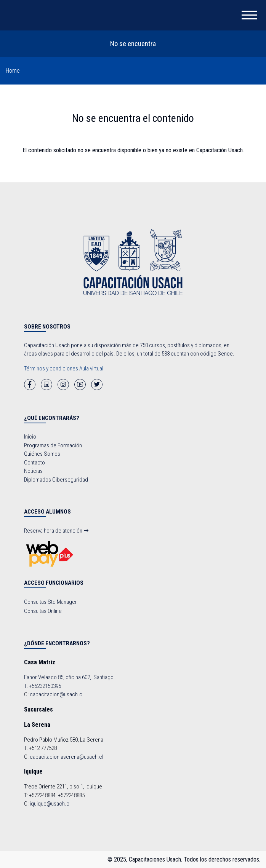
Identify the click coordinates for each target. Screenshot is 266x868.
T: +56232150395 (42, 686)
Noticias (33, 471)
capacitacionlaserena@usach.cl (66, 757)
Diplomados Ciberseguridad (56, 480)
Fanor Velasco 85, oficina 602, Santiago (69, 677)
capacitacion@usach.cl (57, 694)
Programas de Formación (53, 445)
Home (13, 71)
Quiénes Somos (42, 454)
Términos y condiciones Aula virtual (64, 369)
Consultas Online (43, 611)
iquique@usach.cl (50, 804)
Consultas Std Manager (50, 602)
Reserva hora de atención (57, 531)
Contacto (34, 463)
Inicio (30, 437)
